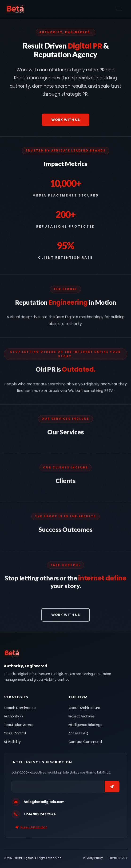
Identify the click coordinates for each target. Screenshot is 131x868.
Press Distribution (31, 827)
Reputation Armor (19, 725)
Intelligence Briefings (85, 725)
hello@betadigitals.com (44, 802)
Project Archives (82, 716)
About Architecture (84, 708)
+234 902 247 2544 (40, 814)
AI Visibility (12, 742)
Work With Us (66, 120)
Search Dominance (20, 708)
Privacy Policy (93, 858)
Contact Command (85, 742)
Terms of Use (118, 858)
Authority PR (14, 716)
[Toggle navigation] (119, 9)
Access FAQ (78, 733)
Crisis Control (15, 733)
